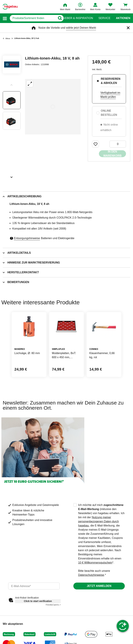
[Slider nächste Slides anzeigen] (12, 176)
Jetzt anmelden (99, 586)
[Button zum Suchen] (60, 18)
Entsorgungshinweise (27, 238)
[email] (34, 586)
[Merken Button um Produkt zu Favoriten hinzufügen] (95, 144)
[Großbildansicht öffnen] (53, 107)
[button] (5, 18)
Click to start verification (38, 601)
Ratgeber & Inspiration (75, 18)
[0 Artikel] (118, 144)
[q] (33, 18)
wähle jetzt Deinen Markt (81, 28)
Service (104, 18)
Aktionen (123, 18)
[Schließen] (128, 28)
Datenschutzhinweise (91, 575)
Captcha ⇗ (53, 605)
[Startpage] (10, 7)
